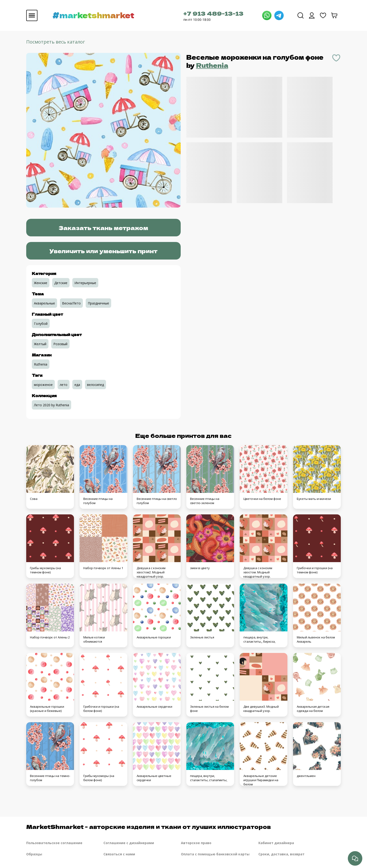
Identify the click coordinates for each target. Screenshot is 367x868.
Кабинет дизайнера (276, 843)
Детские (61, 283)
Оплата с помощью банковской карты (215, 854)
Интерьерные (85, 283)
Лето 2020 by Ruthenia (51, 405)
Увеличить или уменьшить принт (103, 251)
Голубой (41, 324)
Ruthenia (212, 65)
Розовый (60, 344)
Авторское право (196, 843)
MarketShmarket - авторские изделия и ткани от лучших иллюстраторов (149, 826)
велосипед (95, 385)
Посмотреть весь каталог (56, 42)
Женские (41, 283)
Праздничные (98, 303)
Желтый (40, 344)
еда (77, 385)
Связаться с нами (119, 854)
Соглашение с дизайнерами (129, 843)
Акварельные (44, 303)
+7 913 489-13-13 (213, 13)
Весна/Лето (71, 303)
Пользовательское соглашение (54, 843)
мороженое (43, 385)
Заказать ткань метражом (103, 228)
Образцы (34, 854)
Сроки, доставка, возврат (281, 854)
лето (64, 385)
